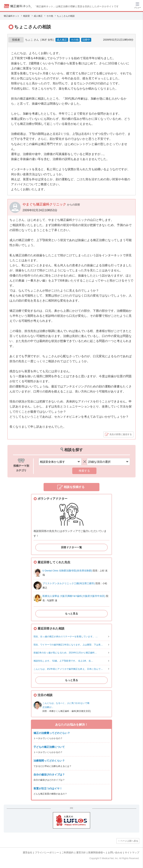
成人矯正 (62, 40)
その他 (75, 40)
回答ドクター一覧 (71, 547)
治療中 (86, 40)
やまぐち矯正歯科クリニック (45, 204)
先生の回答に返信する (121, 434)
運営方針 (81, 853)
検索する (84, 471)
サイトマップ (132, 853)
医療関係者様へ (97, 853)
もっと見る (71, 614)
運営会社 (28, 853)
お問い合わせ (115, 853)
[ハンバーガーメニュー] (137, 5)
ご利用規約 (67, 853)
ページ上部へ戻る (129, 841)
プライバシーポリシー (47, 853)
